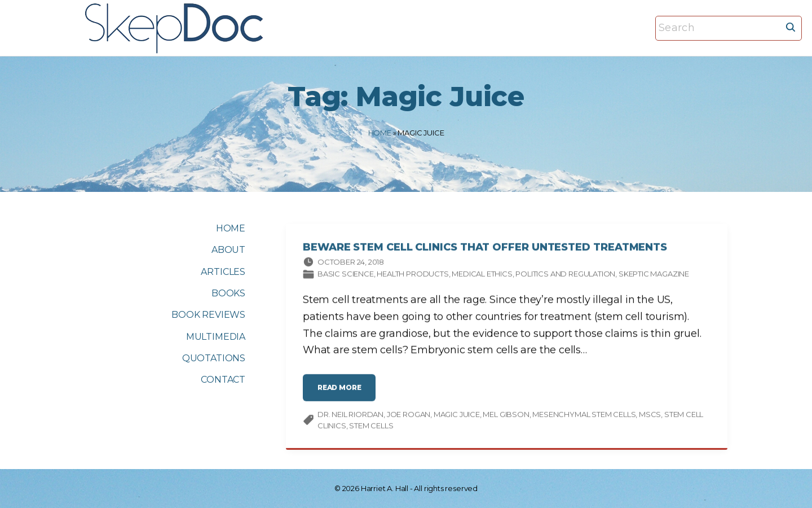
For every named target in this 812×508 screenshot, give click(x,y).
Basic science (346, 276)
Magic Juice (457, 417)
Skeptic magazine (654, 276)
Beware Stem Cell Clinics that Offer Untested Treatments (485, 249)
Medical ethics (482, 276)
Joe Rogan (409, 417)
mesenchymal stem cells (584, 417)
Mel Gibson (506, 417)
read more (343, 394)
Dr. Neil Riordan (350, 417)
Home (380, 133)
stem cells (371, 427)
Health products (412, 276)
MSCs (650, 417)
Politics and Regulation (565, 276)
